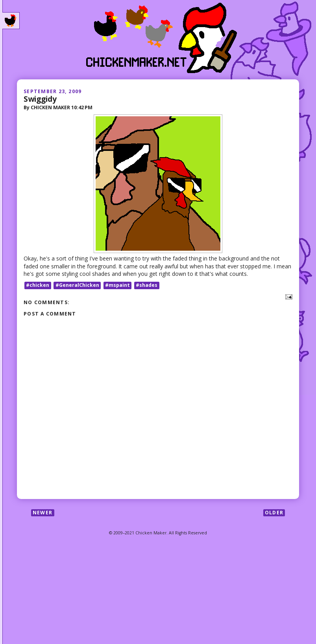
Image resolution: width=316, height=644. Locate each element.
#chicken (38, 285)
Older (274, 513)
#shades (147, 285)
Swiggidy (40, 99)
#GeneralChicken (77, 285)
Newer (43, 513)
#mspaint (117, 285)
